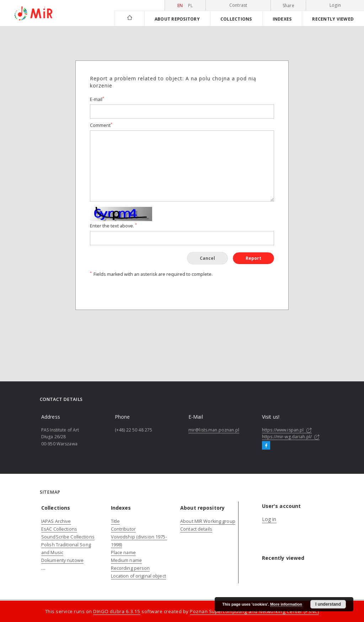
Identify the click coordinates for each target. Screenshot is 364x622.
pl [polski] (191, 6)
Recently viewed (333, 19)
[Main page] (129, 18)
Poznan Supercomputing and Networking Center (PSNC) (254, 611)
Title (116, 521)
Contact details (196, 529)
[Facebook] (266, 446)
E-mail (97, 99)
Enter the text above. (113, 226)
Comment (101, 125)
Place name (123, 553)
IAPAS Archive (56, 521)
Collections (236, 19)
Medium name (126, 560)
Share (288, 6)
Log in (269, 519)
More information (286, 604)
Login (335, 5)
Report (253, 258)
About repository (177, 19)
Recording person (130, 568)
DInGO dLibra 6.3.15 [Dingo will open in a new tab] (117, 611)
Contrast (238, 5)
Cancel (207, 258)
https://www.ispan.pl (287, 430)
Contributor (123, 529)
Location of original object (138, 576)
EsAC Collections (59, 529)
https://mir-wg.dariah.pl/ (291, 437)
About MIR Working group (208, 521)
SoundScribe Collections (68, 537)
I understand (328, 604)
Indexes (282, 19)
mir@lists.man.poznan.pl (214, 430)
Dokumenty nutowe (62, 560)
